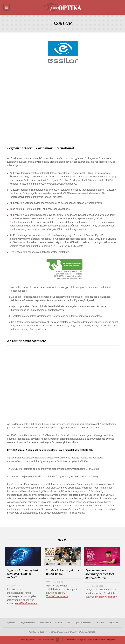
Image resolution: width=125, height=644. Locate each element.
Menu (7, 7)
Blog (68, 623)
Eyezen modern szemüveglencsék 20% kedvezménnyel (100, 574)
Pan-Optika (62, 7)
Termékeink (45, 623)
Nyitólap (11, 623)
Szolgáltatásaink (27, 623)
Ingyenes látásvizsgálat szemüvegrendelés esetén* (22, 574)
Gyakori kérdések (83, 623)
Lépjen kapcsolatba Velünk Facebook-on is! (37, 640)
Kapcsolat (113, 623)
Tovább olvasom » (26, 604)
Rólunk (58, 623)
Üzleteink (100, 623)
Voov (114, 640)
